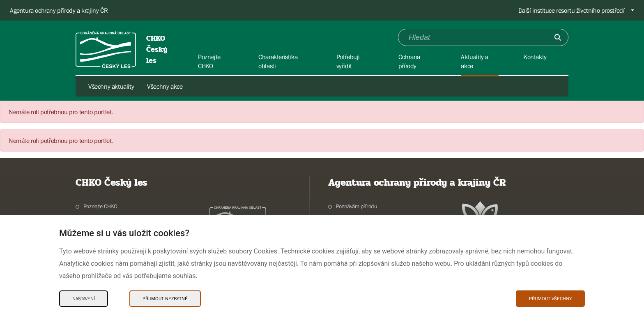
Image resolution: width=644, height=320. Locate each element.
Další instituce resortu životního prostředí (572, 10)
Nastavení (84, 299)
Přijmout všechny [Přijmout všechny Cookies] (550, 299)
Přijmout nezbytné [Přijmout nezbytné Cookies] (165, 299)
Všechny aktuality (111, 86)
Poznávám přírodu (357, 206)
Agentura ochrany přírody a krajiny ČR (59, 10)
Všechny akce (165, 86)
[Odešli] (558, 37)
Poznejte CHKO (100, 206)
